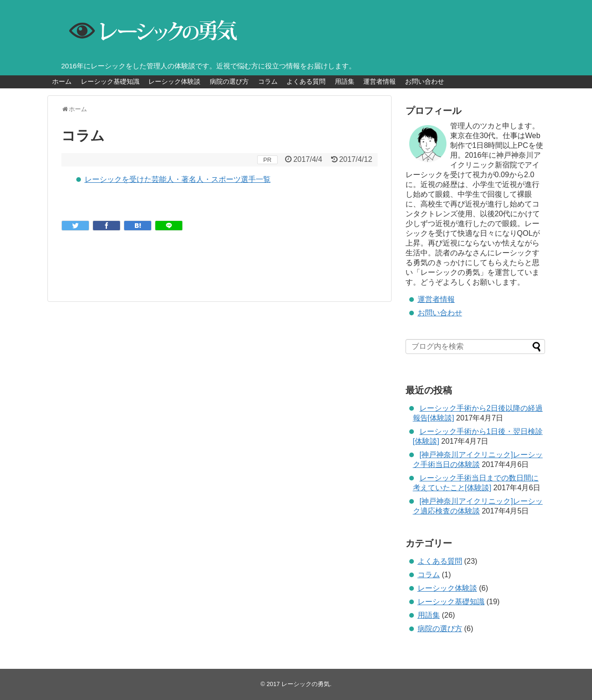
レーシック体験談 (174, 81)
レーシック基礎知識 (110, 81)
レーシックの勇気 (306, 684)
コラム (268, 81)
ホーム (62, 81)
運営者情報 (379, 81)
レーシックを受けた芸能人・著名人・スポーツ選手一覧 (178, 179)
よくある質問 (306, 81)
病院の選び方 (229, 81)
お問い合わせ (425, 81)
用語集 (345, 81)
